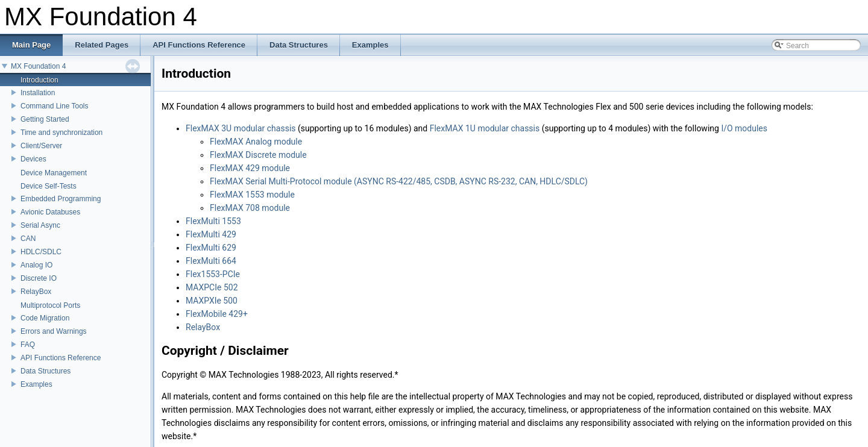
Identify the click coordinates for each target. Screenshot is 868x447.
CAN (28, 239)
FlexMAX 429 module (250, 168)
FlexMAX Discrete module (258, 155)
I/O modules (744, 128)
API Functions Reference (61, 358)
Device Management (54, 173)
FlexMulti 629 (211, 248)
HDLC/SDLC (41, 252)
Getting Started (45, 119)
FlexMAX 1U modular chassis (485, 128)
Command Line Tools (55, 106)
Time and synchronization (61, 133)
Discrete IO (39, 278)
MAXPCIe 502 (212, 287)
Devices (33, 159)
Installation (38, 93)
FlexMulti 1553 (213, 221)
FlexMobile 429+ (217, 314)
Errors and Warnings (54, 331)
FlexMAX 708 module (250, 208)
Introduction (39, 80)
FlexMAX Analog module (256, 142)
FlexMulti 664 (211, 261)
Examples (36, 384)
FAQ (28, 345)
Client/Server (41, 146)
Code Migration (45, 318)
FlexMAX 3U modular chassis (241, 128)
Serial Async (40, 225)
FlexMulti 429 (211, 234)
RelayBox (36, 292)
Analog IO (36, 265)
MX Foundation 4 (38, 66)
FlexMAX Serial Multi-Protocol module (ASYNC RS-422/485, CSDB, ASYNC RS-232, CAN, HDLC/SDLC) (399, 181)
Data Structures (46, 371)
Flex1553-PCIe (213, 274)
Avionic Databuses (50, 212)
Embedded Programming (61, 199)
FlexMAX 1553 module (252, 195)
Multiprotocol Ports (50, 305)
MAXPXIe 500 (212, 301)
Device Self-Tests (49, 186)
